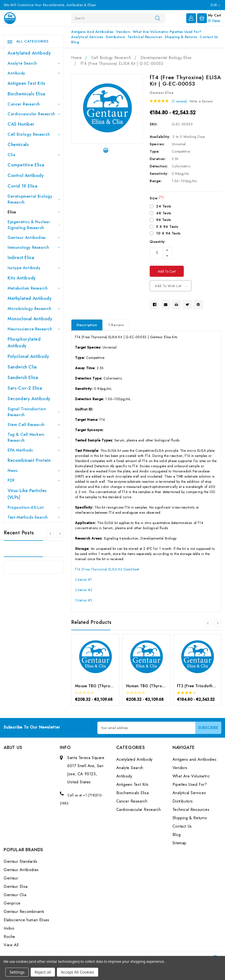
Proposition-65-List (34, 507)
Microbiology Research (34, 309)
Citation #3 (84, 600)
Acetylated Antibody (29, 53)
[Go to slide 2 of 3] (60, 534)
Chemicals (18, 145)
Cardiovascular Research (34, 114)
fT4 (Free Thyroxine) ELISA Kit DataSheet (107, 569)
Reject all (43, 972)
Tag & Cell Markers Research (34, 437)
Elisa (34, 212)
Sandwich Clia (22, 367)
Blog (75, 42)
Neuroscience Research (34, 329)
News (34, 471)
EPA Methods (34, 450)
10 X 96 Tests (168, 233)
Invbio (9, 929)
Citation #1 (84, 580)
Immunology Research (34, 247)
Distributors (115, 37)
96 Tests (164, 220)
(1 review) (179, 101)
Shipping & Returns (181, 37)
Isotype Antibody (34, 268)
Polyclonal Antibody (28, 356)
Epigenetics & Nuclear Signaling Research (34, 225)
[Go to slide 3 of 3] (50, 534)
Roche (9, 937)
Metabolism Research (34, 288)
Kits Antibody (22, 278)
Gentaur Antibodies (34, 238)
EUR (215, 5)
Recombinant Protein (29, 460)
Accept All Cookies (78, 972)
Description (87, 325)
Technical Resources (145, 37)
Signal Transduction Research (34, 412)
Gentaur (11, 878)
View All (11, 945)
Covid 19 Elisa (22, 186)
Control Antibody (26, 176)
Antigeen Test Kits (26, 83)
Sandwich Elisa (23, 378)
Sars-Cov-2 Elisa (25, 388)
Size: (157, 198)
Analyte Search (34, 63)
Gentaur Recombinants (24, 912)
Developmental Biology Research (34, 199)
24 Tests (164, 206)
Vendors (123, 32)
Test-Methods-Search (34, 517)
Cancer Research (34, 104)
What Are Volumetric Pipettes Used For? (167, 32)
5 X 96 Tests (167, 227)
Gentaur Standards (20, 862)
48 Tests (164, 213)
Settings (17, 972)
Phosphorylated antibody (24, 343)
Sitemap (179, 843)
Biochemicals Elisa (26, 94)
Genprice (12, 903)
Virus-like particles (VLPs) (27, 494)
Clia (34, 155)
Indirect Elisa (21, 258)
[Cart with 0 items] (209, 18)
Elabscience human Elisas (26, 920)
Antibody (34, 73)
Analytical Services (87, 37)
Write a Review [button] (201, 101)
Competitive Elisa (26, 165)
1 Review (116, 325)
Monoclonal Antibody (30, 319)
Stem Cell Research (34, 425)
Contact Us (209, 37)
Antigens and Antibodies (92, 32)
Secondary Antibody (29, 399)
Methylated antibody (30, 298)
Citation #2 (84, 590)
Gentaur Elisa (16, 887)
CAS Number (21, 124)
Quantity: (158, 242)
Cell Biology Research (34, 134)
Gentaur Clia (15, 895)
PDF (34, 480)
